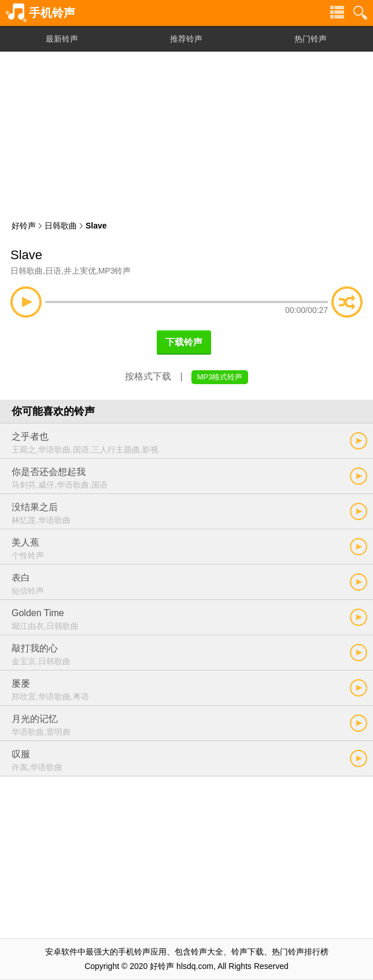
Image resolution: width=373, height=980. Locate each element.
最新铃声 (62, 39)
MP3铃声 (115, 271)
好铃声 (24, 226)
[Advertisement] (186, 133)
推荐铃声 (186, 39)
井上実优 (80, 271)
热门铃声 (311, 39)
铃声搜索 (360, 13)
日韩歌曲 (61, 226)
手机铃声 (52, 13)
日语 (53, 271)
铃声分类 (337, 13)
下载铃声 (184, 342)
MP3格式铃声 (220, 377)
